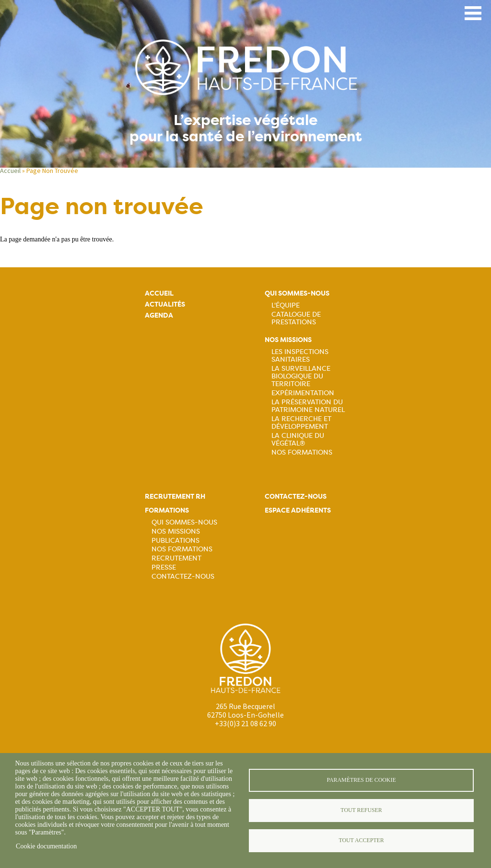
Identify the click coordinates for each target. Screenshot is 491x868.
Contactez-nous (183, 576)
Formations (167, 510)
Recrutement (176, 558)
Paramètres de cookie (361, 780)
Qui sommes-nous (297, 293)
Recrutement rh (175, 497)
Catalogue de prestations (296, 318)
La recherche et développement (301, 423)
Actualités (165, 304)
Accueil (10, 171)
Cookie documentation (46, 846)
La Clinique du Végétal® (298, 439)
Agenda (159, 315)
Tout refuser (361, 810)
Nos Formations (302, 452)
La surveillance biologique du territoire (301, 376)
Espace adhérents (298, 510)
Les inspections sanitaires (300, 355)
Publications (175, 540)
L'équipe (286, 305)
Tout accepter (361, 840)
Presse (164, 567)
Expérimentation (303, 393)
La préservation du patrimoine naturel (308, 406)
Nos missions (288, 340)
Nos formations (182, 549)
